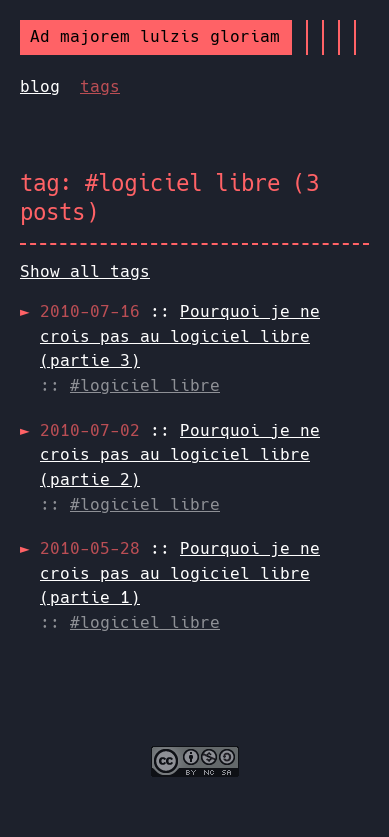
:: (180, 336)
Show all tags (85, 271)
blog (40, 86)
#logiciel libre (145, 385)
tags (100, 86)
